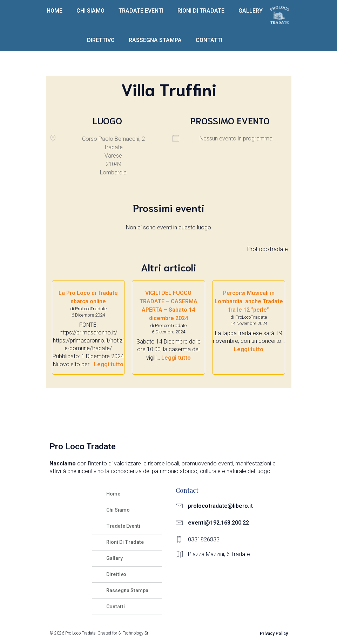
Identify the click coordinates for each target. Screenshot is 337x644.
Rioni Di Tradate (201, 11)
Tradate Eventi (141, 11)
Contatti (209, 40)
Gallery (251, 11)
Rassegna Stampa (155, 40)
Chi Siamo (90, 11)
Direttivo (101, 40)
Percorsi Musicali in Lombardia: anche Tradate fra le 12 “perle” (249, 301)
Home (55, 11)
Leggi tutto (109, 364)
